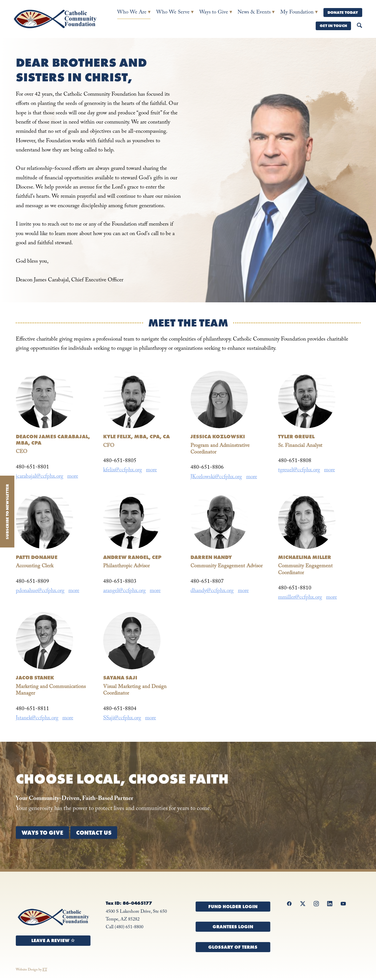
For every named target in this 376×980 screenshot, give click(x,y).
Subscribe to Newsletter (7, 512)
